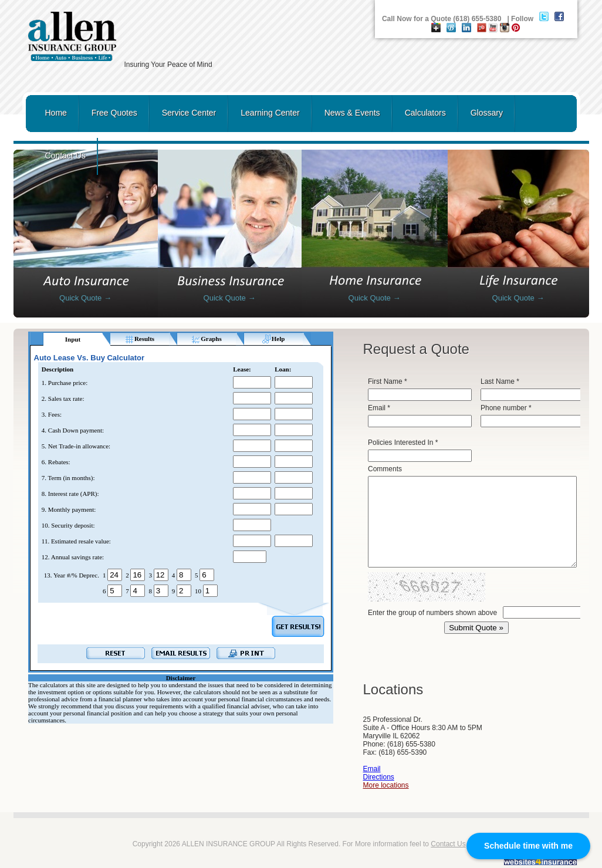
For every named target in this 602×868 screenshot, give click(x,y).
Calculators (425, 113)
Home (56, 113)
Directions (379, 777)
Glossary (487, 113)
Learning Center (270, 113)
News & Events (352, 113)
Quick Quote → (85, 298)
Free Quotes (114, 113)
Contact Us (65, 156)
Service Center (189, 113)
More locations (386, 785)
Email (372, 769)
